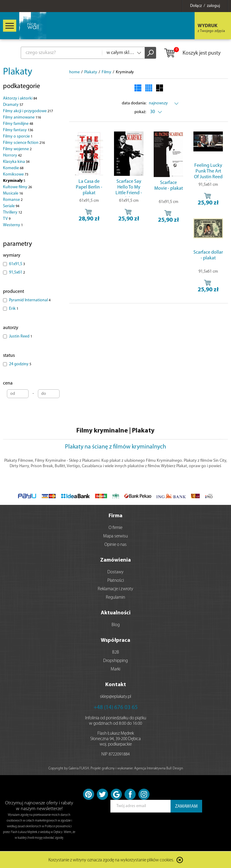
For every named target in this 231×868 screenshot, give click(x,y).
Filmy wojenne (17, 149)
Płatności (116, 581)
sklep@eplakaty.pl (115, 697)
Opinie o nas (115, 545)
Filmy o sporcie (18, 136)
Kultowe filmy (17, 187)
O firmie (115, 528)
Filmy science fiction (24, 143)
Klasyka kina (16, 162)
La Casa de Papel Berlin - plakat (89, 187)
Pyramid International (30, 300)
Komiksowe (16, 174)
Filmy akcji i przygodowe (28, 111)
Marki (115, 669)
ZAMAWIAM (186, 807)
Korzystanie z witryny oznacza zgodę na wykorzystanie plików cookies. (111, 860)
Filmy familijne (18, 124)
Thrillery (12, 212)
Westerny (13, 225)
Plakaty (18, 72)
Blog (116, 625)
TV (7, 219)
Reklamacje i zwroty (115, 589)
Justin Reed (21, 336)
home (74, 72)
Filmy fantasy (18, 130)
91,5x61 (17, 272)
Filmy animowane (22, 117)
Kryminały (14, 181)
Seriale (11, 206)
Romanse (13, 200)
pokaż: (140, 112)
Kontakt (116, 685)
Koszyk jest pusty (192, 53)
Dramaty (13, 105)
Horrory (12, 155)
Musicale (13, 193)
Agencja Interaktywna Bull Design (159, 768)
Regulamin (115, 598)
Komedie (13, 168)
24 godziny (20, 364)
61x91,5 (17, 264)
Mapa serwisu (115, 536)
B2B (116, 653)
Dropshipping (115, 661)
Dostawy (115, 572)
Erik (14, 309)
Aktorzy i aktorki (20, 98)
